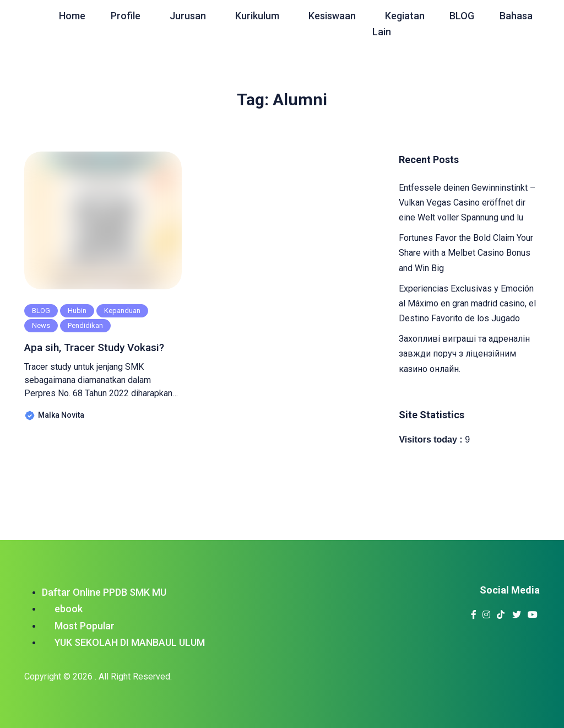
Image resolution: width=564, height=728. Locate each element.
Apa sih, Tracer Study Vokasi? (82, 355)
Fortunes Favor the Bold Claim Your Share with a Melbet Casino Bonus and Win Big (466, 253)
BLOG (41, 311)
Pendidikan (85, 325)
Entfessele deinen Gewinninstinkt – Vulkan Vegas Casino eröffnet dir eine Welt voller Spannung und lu (467, 203)
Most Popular (85, 626)
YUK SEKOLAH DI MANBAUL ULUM (130, 642)
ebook (69, 609)
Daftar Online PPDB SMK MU (104, 592)
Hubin (77, 311)
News (41, 325)
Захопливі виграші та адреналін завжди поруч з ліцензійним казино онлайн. (464, 354)
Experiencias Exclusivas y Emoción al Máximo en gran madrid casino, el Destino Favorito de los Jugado (467, 303)
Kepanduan (122, 311)
